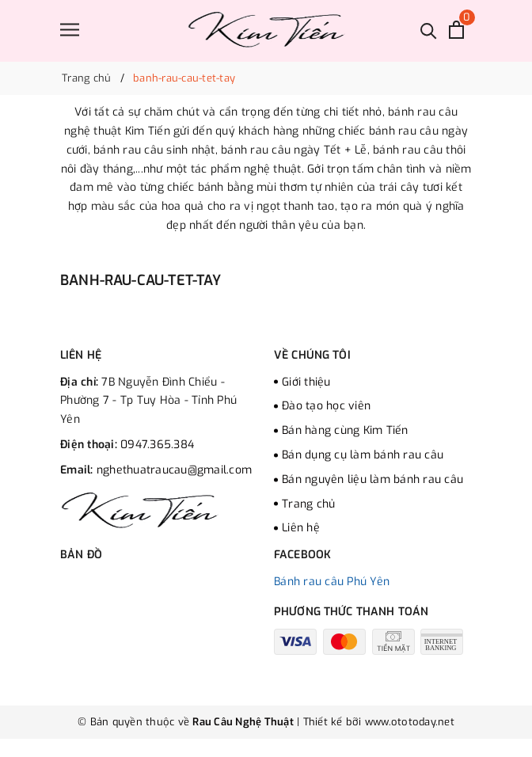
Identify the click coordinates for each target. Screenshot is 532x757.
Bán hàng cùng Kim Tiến (345, 430)
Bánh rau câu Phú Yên (332, 582)
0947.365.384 (157, 445)
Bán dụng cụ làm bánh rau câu (363, 455)
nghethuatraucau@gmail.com (174, 470)
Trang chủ (308, 504)
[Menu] (70, 30)
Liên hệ (301, 528)
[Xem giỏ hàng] (456, 30)
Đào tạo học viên (326, 406)
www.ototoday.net (408, 722)
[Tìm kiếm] (429, 30)
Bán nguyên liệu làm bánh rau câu (372, 479)
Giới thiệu (306, 382)
